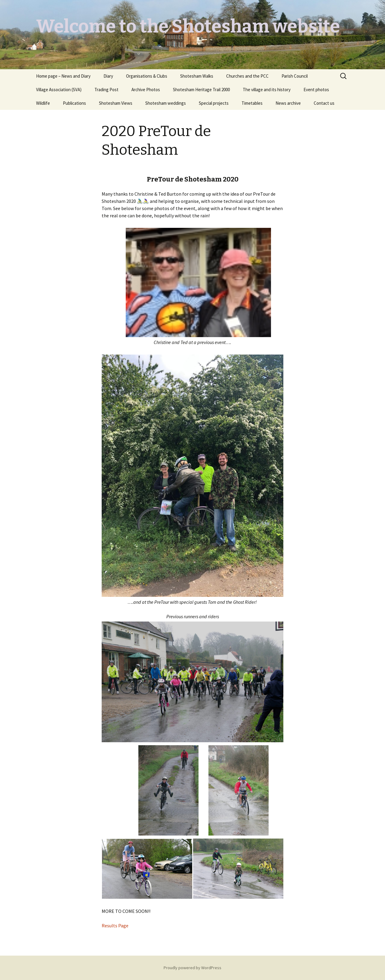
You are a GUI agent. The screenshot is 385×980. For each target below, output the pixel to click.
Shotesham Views (116, 103)
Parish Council (295, 76)
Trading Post (106, 90)
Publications (74, 103)
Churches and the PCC (247, 76)
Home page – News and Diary (63, 76)
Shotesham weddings (166, 103)
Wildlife (43, 103)
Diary (108, 76)
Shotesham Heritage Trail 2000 (201, 90)
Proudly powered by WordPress (192, 968)
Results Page (115, 926)
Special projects (214, 103)
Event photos (316, 90)
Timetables (252, 103)
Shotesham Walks (197, 76)
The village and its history (267, 90)
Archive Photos (146, 90)
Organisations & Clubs (147, 76)
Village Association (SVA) (59, 90)
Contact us (324, 103)
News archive (288, 103)
